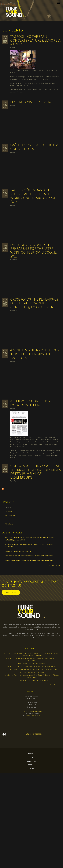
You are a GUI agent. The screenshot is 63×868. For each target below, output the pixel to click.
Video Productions (11, 516)
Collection (32, 761)
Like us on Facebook (34, 734)
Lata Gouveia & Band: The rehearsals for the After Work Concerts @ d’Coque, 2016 (34, 250)
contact (32, 769)
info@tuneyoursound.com (33, 711)
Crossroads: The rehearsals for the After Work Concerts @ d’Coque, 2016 (34, 303)
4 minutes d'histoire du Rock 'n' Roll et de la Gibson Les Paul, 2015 (35, 354)
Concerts (8, 507)
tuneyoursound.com (33, 716)
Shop (32, 758)
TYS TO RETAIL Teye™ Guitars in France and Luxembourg (31, 680)
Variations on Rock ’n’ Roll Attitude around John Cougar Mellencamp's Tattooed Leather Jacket (32, 676)
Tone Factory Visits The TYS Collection (18, 551)
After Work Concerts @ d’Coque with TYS (31, 403)
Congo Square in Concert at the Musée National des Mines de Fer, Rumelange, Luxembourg (36, 471)
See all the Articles (55, 566)
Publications (9, 524)
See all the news (56, 685)
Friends (7, 520)
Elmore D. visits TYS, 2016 (31, 102)
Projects (32, 765)
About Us (32, 754)
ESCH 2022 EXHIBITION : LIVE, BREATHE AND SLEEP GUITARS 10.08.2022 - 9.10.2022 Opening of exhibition (30, 539)
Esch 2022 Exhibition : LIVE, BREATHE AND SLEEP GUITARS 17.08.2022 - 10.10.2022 (29, 546)
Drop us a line (11, 592)
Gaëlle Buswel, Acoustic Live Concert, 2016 (35, 147)
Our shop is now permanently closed (32, 672)
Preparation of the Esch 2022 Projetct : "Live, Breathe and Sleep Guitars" (29, 556)
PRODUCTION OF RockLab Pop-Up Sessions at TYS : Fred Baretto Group (29, 560)
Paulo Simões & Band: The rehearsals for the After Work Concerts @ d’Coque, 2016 (34, 196)
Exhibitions (8, 511)
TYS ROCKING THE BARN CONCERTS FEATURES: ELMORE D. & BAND (35, 40)
